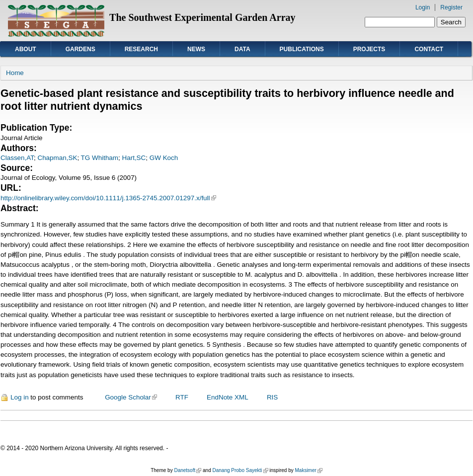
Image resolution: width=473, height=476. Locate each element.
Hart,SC (134, 158)
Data (242, 49)
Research (141, 49)
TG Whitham (100, 158)
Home (15, 73)
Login (423, 7)
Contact (429, 49)
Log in (20, 397)
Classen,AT (17, 158)
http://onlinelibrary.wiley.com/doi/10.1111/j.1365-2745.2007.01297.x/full (108, 198)
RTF (182, 397)
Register (451, 7)
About (26, 49)
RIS (272, 397)
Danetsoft (188, 470)
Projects (369, 49)
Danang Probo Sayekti (240, 470)
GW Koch (164, 158)
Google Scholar (131, 397)
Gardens (80, 49)
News (196, 49)
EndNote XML (228, 397)
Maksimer (308, 470)
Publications (302, 49)
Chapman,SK (57, 158)
